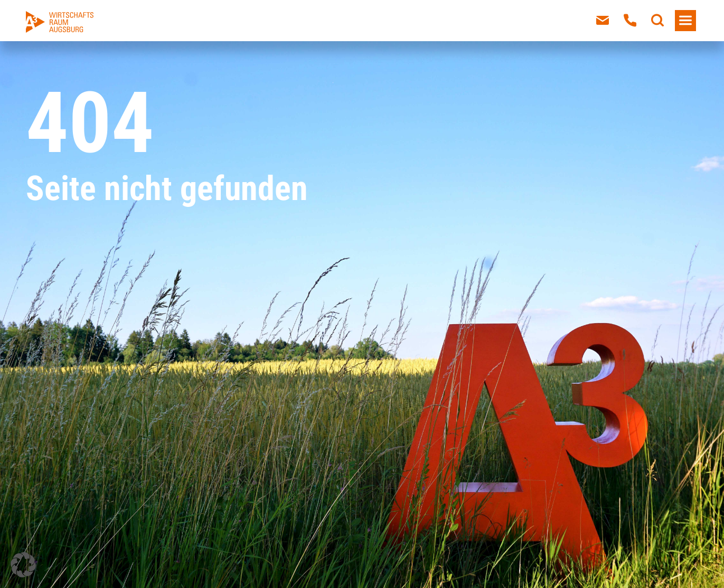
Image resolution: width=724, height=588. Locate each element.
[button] (23, 565)
